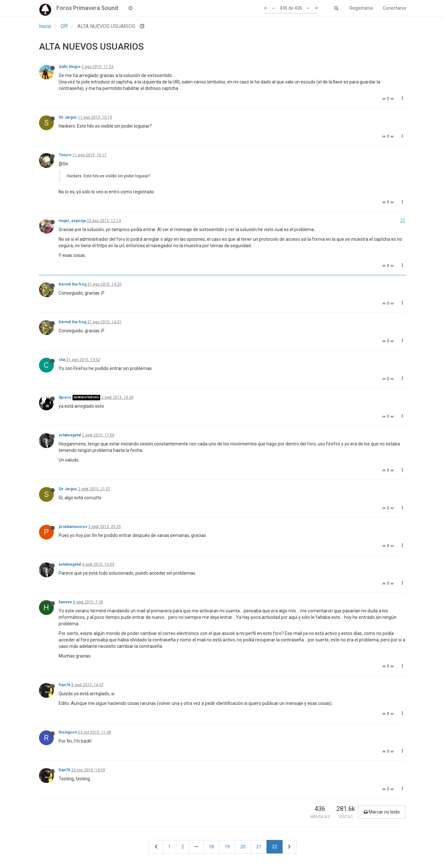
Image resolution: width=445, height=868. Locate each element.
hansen (65, 602)
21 (259, 847)
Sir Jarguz (68, 117)
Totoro (65, 155)
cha (62, 360)
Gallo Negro (70, 67)
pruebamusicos (73, 527)
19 (227, 847)
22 (275, 847)
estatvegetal (70, 435)
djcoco (65, 397)
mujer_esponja (72, 221)
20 (243, 847)
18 (211, 847)
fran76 (64, 685)
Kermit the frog (73, 284)
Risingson (68, 732)
